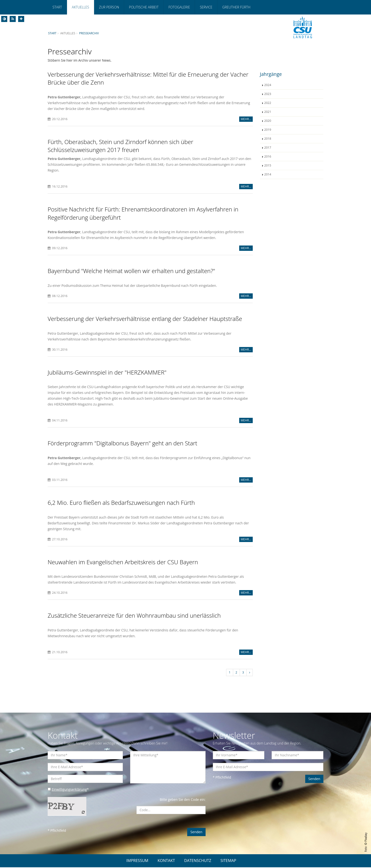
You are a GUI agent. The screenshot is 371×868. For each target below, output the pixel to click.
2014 (268, 174)
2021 (268, 112)
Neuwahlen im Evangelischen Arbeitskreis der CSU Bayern (123, 562)
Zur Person (109, 7)
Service (206, 7)
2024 (268, 85)
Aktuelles (80, 7)
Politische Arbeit (144, 7)
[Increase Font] (21, 19)
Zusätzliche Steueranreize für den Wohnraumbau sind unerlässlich (134, 616)
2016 (268, 156)
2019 (268, 130)
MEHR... (246, 119)
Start (57, 7)
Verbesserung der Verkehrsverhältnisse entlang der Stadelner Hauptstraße (145, 319)
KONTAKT (166, 861)
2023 (268, 94)
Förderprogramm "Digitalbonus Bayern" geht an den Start (122, 444)
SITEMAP (228, 861)
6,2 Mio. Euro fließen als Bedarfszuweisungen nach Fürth (121, 503)
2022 (268, 103)
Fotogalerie (179, 7)
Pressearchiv (89, 33)
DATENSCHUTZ (198, 861)
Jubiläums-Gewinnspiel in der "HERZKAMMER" (107, 373)
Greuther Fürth (236, 7)
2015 (268, 165)
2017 (268, 148)
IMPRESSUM (137, 861)
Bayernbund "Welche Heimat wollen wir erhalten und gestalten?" (131, 271)
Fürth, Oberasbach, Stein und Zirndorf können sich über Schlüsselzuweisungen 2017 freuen (120, 146)
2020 (268, 121)
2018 (268, 139)
